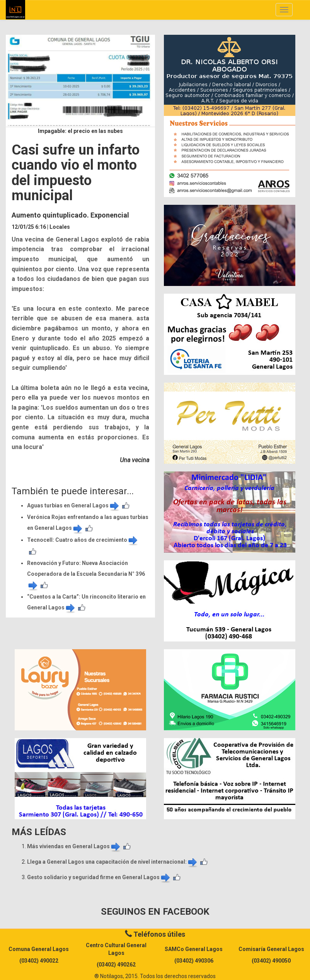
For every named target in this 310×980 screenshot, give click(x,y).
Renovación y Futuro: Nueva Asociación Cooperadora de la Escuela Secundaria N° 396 (86, 574)
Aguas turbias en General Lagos (74, 505)
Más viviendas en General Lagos (74, 846)
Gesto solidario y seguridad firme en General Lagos (99, 877)
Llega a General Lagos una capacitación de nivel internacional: (113, 862)
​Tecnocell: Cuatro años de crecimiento (83, 540)
